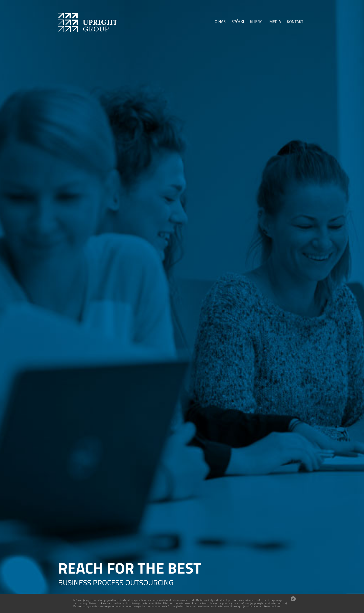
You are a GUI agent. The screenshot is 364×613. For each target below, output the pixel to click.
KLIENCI (257, 21)
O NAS (220, 21)
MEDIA (275, 21)
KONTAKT (295, 21)
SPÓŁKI (238, 21)
